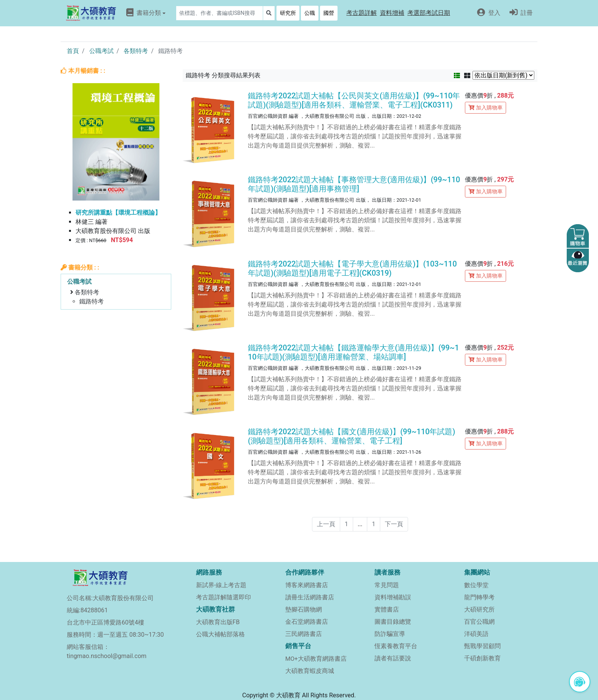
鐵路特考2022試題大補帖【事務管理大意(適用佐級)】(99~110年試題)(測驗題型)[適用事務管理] (354, 184)
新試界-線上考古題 (221, 585)
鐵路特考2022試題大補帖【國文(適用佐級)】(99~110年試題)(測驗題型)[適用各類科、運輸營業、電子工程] (351, 436)
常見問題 (387, 585)
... (360, 524)
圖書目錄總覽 (393, 622)
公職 (310, 13)
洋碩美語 (476, 634)
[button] (362, 13)
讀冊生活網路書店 (310, 597)
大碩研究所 (479, 609)
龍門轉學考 (479, 597)
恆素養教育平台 (396, 646)
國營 (329, 13)
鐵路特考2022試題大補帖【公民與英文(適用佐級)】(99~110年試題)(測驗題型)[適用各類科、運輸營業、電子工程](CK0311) (354, 100)
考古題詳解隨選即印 (223, 597)
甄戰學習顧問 (482, 646)
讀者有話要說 (393, 658)
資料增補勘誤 (393, 597)
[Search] (219, 13)
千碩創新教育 (482, 658)
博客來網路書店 (307, 585)
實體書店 (387, 609)
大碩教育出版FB (218, 622)
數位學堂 (476, 585)
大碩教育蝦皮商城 (310, 671)
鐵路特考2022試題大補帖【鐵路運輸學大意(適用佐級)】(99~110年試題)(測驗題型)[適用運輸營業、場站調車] (354, 352)
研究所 (288, 13)
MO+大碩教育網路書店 (316, 659)
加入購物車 (485, 108)
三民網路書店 (304, 634)
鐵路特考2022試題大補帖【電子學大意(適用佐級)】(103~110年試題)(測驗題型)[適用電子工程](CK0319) (352, 268)
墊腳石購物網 (304, 609)
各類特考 (136, 51)
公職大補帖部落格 (220, 634)
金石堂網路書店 (307, 622)
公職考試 (101, 51)
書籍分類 (146, 13)
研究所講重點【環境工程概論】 (118, 213)
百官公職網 (479, 622)
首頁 (73, 51)
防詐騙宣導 (390, 634)
